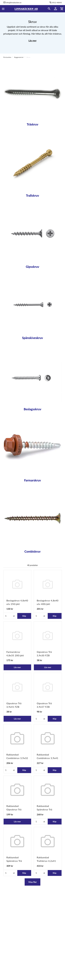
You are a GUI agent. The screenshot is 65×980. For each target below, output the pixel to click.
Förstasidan (7, 57)
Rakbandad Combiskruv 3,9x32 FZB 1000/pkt (17, 758)
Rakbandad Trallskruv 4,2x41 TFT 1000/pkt (46, 861)
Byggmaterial (19, 57)
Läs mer (32, 40)
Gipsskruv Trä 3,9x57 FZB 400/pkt (44, 707)
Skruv (28, 57)
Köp (24, 616)
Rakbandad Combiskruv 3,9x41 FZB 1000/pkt (48, 758)
